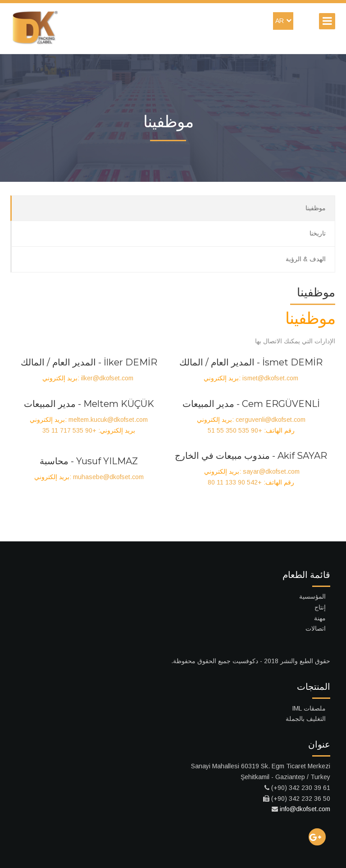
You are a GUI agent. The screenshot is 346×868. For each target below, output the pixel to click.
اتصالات (316, 628)
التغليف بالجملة (306, 719)
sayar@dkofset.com (271, 471)
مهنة (320, 618)
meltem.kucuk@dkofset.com (108, 420)
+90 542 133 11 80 (235, 482)
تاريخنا (318, 233)
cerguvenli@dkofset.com (271, 420)
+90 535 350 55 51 (235, 430)
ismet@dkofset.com (270, 378)
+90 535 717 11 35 (69, 430)
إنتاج (320, 607)
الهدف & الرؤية (306, 259)
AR (283, 21)
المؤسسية (312, 596)
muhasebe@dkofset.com (108, 477)
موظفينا (316, 208)
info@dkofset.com (305, 809)
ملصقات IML (309, 708)
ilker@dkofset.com (107, 378)
